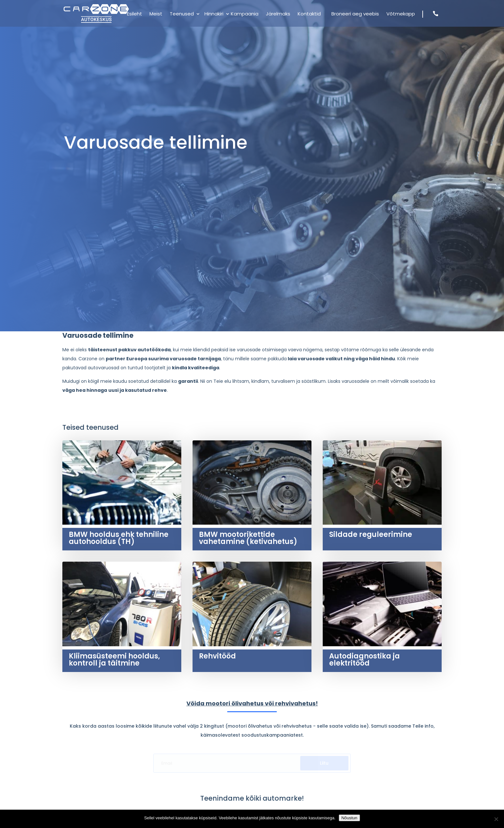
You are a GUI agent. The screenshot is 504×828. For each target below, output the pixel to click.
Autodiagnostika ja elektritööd (364, 660)
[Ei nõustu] (496, 819)
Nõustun (349, 818)
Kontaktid (309, 14)
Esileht (135, 14)
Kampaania (245, 14)
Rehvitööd (217, 656)
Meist (156, 14)
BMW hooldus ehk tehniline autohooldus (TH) (119, 538)
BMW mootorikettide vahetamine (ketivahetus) (248, 538)
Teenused (182, 14)
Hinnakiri (214, 14)
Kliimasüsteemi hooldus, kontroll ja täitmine (114, 660)
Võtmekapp (401, 14)
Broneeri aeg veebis (355, 14)
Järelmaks (278, 14)
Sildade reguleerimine (371, 534)
